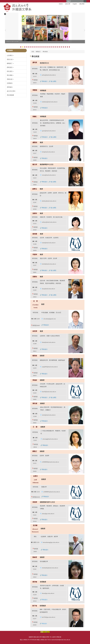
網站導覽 (82, 4)
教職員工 (38, 52)
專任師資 (45, 52)
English (75, 4)
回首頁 (61, 4)
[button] (5, 14)
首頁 (33, 52)
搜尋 (85, 1)
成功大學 (68, 4)
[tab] (21, 47)
